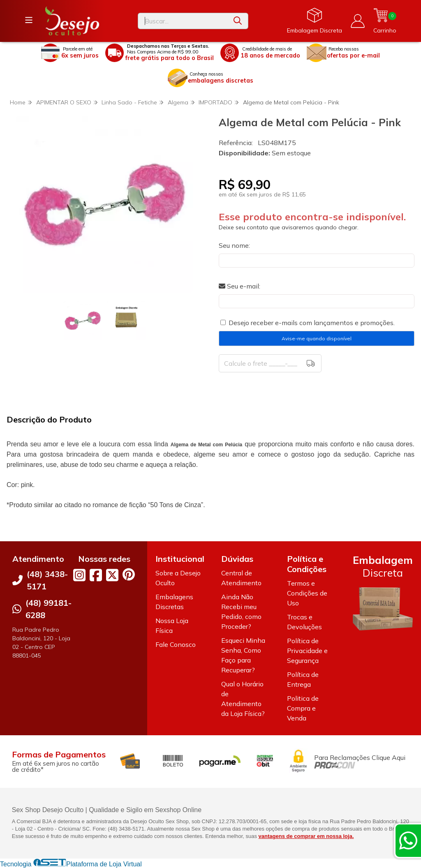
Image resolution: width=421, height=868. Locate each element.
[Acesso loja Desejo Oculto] (358, 21)
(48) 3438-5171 (47, 580)
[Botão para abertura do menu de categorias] (29, 20)
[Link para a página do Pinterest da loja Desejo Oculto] (129, 574)
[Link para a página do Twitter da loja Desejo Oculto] (112, 575)
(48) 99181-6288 (49, 609)
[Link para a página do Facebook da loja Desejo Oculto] (96, 575)
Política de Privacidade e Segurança (307, 651)
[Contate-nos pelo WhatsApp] (408, 840)
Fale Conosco (176, 644)
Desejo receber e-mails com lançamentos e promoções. (312, 323)
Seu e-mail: (239, 286)
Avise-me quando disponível (317, 338)
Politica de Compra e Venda (303, 708)
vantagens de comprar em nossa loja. (306, 836)
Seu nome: (234, 245)
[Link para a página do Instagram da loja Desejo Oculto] (79, 575)
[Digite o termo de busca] (183, 21)
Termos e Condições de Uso (307, 593)
